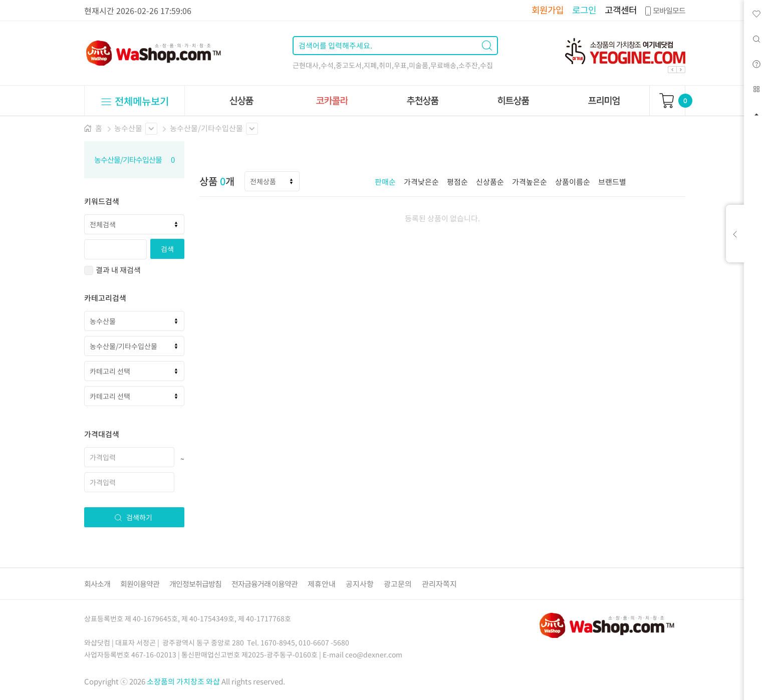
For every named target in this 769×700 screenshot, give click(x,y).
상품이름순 (573, 182)
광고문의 (398, 584)
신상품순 (490, 182)
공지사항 (360, 584)
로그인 (584, 10)
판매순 (385, 182)
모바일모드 (664, 11)
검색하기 (133, 517)
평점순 (457, 182)
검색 (167, 249)
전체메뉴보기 (135, 101)
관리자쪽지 (439, 584)
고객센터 (621, 10)
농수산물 (128, 128)
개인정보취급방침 (195, 584)
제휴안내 (322, 584)
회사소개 (97, 584)
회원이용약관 (140, 584)
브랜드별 (612, 182)
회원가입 (548, 10)
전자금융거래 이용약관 (265, 584)
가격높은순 (530, 182)
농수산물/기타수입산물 (206, 128)
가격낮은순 (421, 182)
